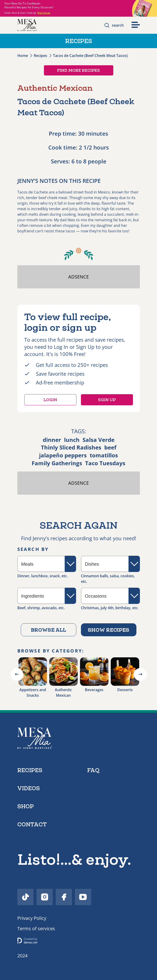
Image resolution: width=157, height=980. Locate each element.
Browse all (48, 630)
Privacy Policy (32, 918)
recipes (30, 770)
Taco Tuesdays (105, 463)
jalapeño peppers (63, 455)
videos (29, 788)
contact (32, 824)
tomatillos (104, 455)
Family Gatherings (57, 463)
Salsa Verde (99, 440)
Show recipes (109, 630)
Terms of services (36, 929)
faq (93, 770)
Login (50, 400)
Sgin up (107, 400)
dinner (52, 440)
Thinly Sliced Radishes (71, 447)
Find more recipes (78, 70)
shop (26, 806)
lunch (72, 440)
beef (110, 447)
